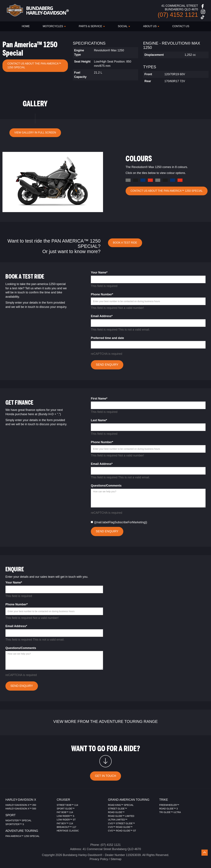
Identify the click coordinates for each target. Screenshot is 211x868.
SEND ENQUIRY (107, 365)
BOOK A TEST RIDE (125, 243)
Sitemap (116, 859)
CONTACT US (181, 26)
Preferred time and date (107, 338)
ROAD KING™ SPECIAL (121, 805)
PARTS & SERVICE (92, 26)
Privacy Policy (99, 859)
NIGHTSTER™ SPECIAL (18, 820)
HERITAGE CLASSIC (68, 831)
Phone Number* (102, 294)
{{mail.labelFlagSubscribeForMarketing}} (119, 522)
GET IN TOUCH (105, 776)
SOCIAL (124, 26)
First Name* (99, 399)
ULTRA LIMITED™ (118, 820)
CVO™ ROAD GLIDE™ (120, 827)
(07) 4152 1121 (111, 845)
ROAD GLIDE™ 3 (168, 809)
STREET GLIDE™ (117, 809)
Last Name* (99, 420)
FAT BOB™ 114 (65, 812)
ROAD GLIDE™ (116, 812)
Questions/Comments (106, 486)
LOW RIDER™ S (66, 816)
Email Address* (102, 316)
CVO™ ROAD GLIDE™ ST (122, 831)
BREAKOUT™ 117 (66, 827)
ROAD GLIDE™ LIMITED (121, 816)
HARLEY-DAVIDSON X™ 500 (21, 809)
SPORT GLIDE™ (66, 809)
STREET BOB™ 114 (67, 805)
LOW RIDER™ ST (66, 820)
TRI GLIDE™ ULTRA (170, 812)
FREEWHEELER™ (169, 805)
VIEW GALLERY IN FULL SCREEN (35, 133)
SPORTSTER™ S (15, 824)
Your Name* (99, 272)
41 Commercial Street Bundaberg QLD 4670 (112, 849)
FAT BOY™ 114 (65, 823)
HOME (26, 26)
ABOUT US (151, 26)
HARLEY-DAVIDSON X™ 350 (21, 805)
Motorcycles (54, 26)
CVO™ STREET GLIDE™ (121, 823)
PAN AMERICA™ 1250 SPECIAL (23, 836)
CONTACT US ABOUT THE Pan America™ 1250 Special (34, 65)
